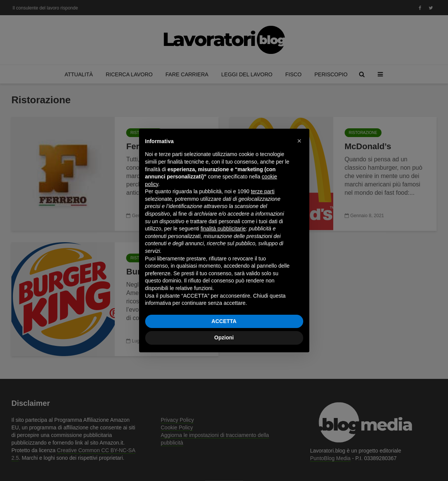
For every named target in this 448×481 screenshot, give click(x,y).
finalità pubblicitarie (223, 229)
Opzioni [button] (224, 337)
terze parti (263, 191)
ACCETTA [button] (224, 321)
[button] (299, 141)
